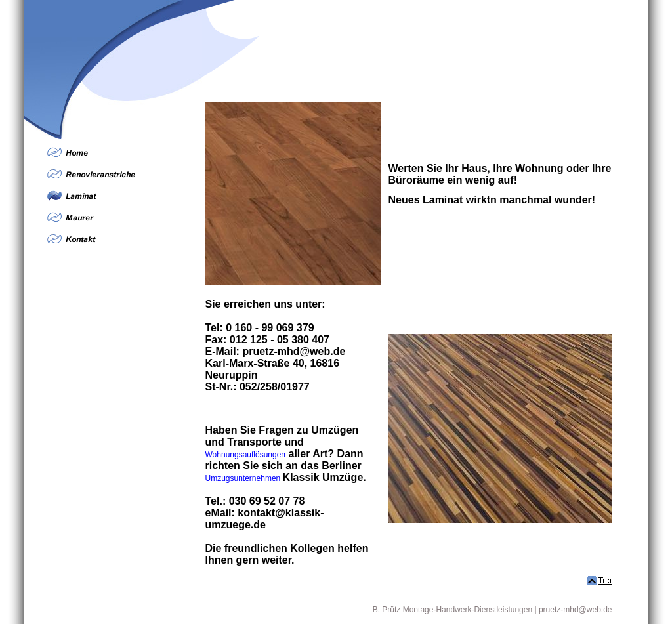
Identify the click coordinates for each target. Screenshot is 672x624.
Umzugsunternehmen (243, 478)
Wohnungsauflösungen (246, 455)
